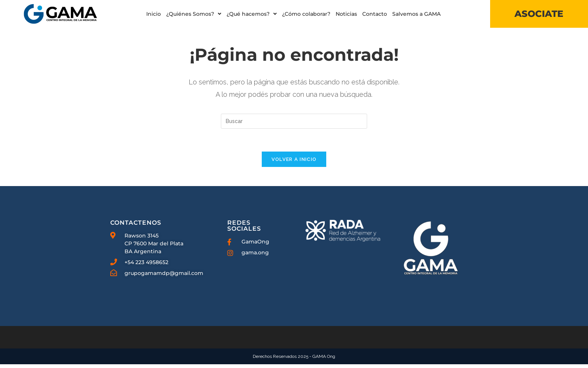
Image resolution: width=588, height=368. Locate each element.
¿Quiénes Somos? (194, 14)
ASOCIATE (539, 14)
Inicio (154, 14)
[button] (194, 14)
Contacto (375, 14)
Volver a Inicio (294, 163)
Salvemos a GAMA (416, 14)
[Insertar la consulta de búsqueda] (294, 125)
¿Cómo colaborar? (306, 14)
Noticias (346, 14)
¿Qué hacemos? (252, 14)
